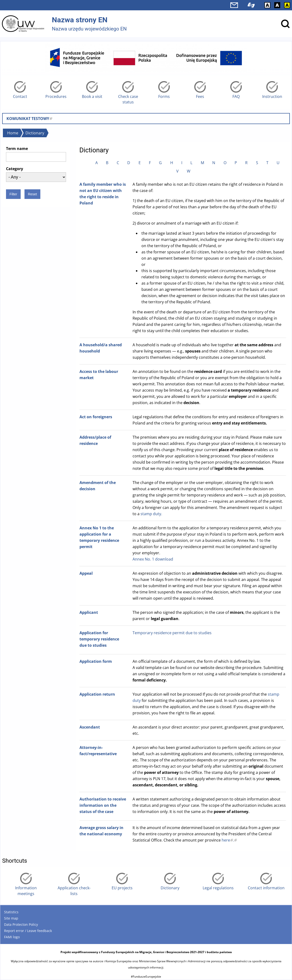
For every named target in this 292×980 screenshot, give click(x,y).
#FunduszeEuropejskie (146, 977)
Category (15, 169)
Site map (11, 918)
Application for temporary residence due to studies (99, 639)
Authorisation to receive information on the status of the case (103, 805)
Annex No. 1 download (153, 559)
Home (13, 133)
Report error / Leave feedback (28, 931)
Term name (17, 149)
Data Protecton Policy (21, 924)
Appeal (86, 573)
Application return (97, 694)
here (227, 840)
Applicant (89, 612)
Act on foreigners (96, 417)
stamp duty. (151, 514)
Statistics (11, 912)
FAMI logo (12, 937)
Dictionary (35, 133)
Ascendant (90, 727)
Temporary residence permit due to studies (172, 633)
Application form (96, 661)
